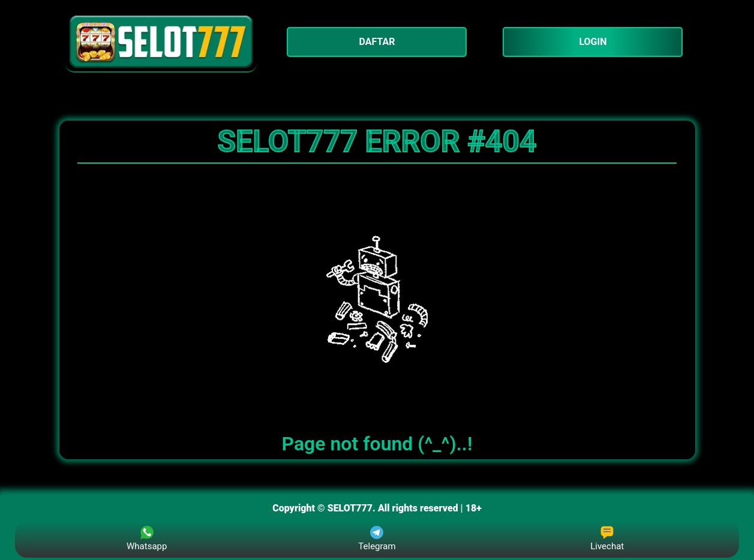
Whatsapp (147, 539)
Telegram (377, 539)
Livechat (607, 539)
